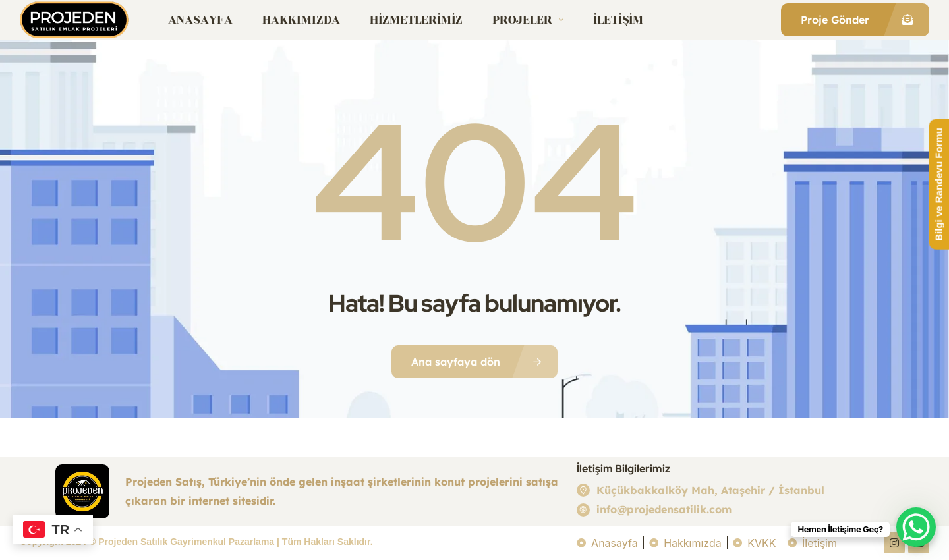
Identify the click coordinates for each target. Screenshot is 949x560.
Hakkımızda (301, 20)
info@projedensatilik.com (664, 509)
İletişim (618, 20)
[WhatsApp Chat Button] (916, 527)
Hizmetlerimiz (416, 20)
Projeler (528, 20)
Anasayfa (200, 20)
